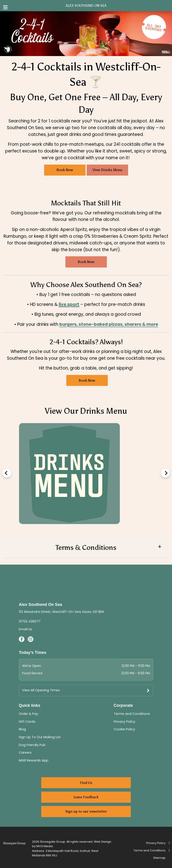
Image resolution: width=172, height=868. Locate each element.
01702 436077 (30, 621)
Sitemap (159, 858)
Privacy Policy (125, 722)
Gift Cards (27, 722)
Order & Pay (28, 714)
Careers (25, 753)
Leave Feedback (86, 797)
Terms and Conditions (132, 714)
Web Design (103, 842)
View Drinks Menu (107, 170)
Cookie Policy (124, 729)
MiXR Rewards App (34, 760)
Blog (22, 729)
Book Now (65, 170)
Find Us (86, 783)
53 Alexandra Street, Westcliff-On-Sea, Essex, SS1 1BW (61, 612)
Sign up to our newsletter (86, 811)
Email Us (25, 629)
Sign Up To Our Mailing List (40, 737)
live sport (69, 304)
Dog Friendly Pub (32, 745)
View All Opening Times (41, 690)
